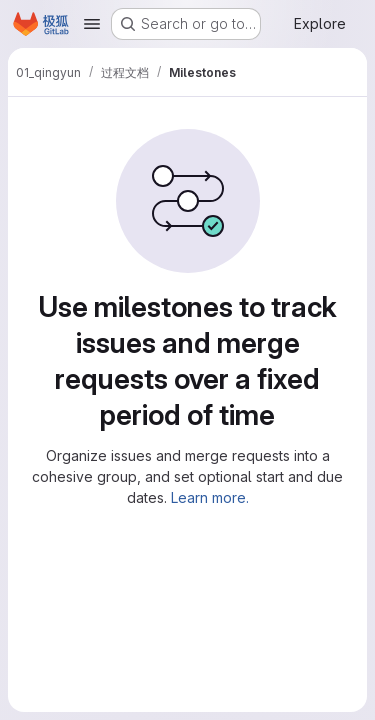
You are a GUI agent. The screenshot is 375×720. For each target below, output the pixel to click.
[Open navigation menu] (92, 24)
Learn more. (210, 497)
